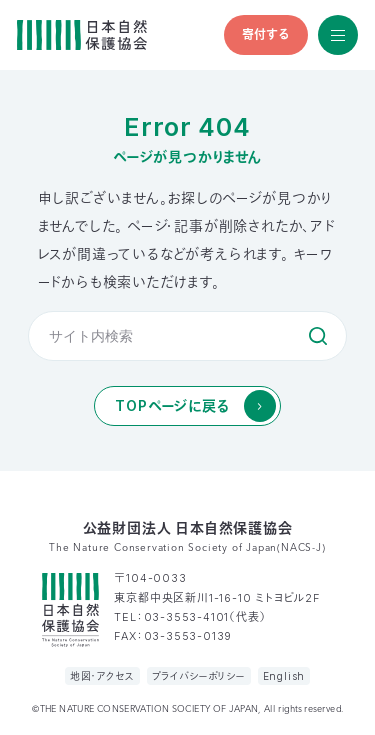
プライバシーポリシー (199, 676)
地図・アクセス (102, 676)
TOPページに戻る (172, 405)
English (284, 676)
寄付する (266, 34)
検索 (318, 336)
